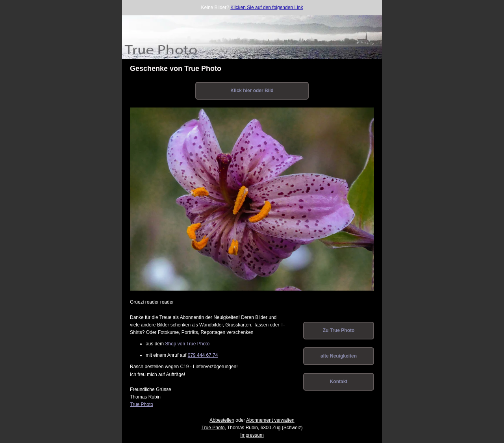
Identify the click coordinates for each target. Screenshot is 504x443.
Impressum (252, 435)
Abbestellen (222, 420)
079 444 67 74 (203, 355)
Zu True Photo (339, 330)
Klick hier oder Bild (252, 91)
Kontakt (339, 382)
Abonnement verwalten (270, 420)
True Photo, (214, 428)
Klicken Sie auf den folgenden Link (267, 7)
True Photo (142, 404)
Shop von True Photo (187, 344)
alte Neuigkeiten (339, 356)
